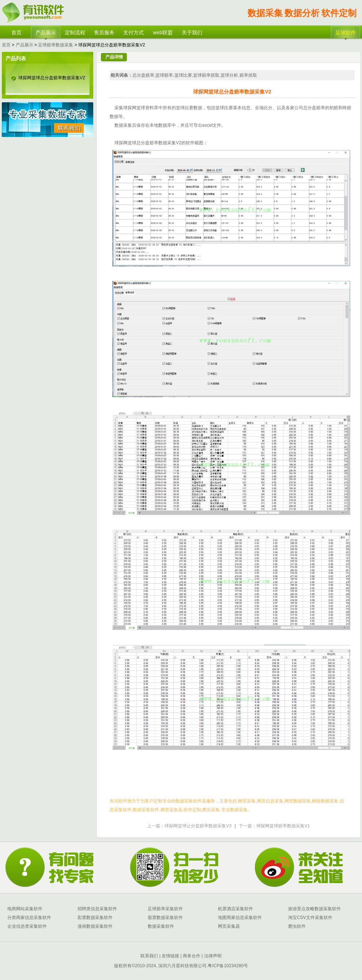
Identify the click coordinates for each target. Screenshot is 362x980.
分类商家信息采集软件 (29, 918)
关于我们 (192, 33)
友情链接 (170, 956)
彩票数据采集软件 (95, 918)
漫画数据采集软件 (95, 926)
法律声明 (213, 956)
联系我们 (149, 956)
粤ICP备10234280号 (228, 966)
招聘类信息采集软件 (97, 909)
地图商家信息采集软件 (240, 918)
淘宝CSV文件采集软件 (310, 918)
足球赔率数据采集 (56, 45)
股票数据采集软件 (165, 918)
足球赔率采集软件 (165, 909)
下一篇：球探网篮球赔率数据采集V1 (274, 826)
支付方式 (133, 33)
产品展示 (46, 33)
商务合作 (191, 956)
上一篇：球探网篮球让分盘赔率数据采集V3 (189, 826)
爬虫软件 (297, 926)
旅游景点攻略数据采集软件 (314, 909)
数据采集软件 (161, 926)
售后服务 (104, 33)
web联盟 (163, 33)
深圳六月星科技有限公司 (182, 966)
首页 (16, 33)
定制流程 (75, 33)
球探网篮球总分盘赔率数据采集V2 (52, 78)
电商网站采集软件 (25, 909)
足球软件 (346, 33)
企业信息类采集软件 (27, 926)
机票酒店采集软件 (235, 909)
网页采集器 (229, 926)
